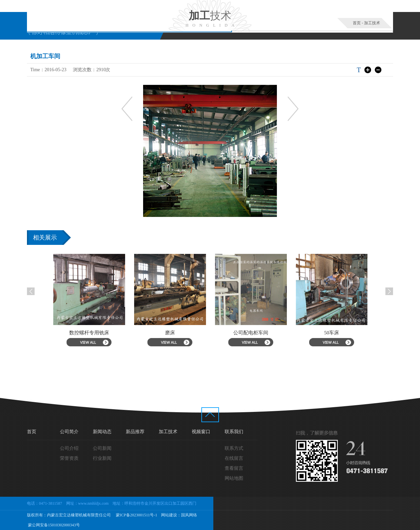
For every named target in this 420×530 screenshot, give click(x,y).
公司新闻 (102, 448)
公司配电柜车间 (263, 333)
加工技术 (372, 23)
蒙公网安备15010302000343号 (53, 525)
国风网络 (189, 515)
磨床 (183, 333)
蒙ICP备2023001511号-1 (136, 515)
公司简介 (69, 432)
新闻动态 (102, 432)
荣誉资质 (69, 458)
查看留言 (234, 468)
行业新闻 (102, 458)
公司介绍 (69, 448)
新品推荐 (135, 432)
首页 (357, 23)
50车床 (344, 333)
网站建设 (169, 515)
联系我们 (234, 432)
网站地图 (234, 478)
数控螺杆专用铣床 (102, 333)
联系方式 (234, 448)
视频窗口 (201, 432)
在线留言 (234, 458)
